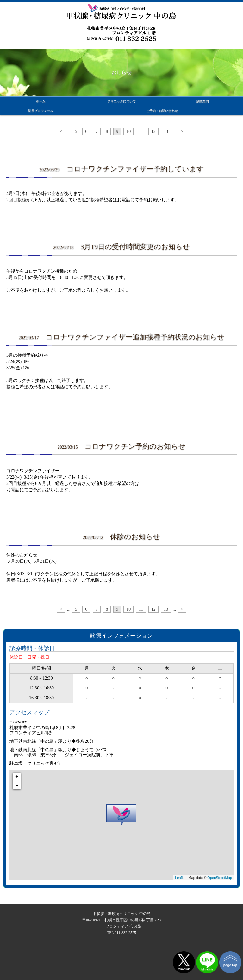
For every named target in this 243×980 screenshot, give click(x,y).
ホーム (40, 101)
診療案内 (202, 101)
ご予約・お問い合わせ (162, 111)
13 (166, 132)
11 (141, 132)
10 (128, 132)
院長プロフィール (40, 111)
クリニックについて (121, 101)
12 (153, 132)
